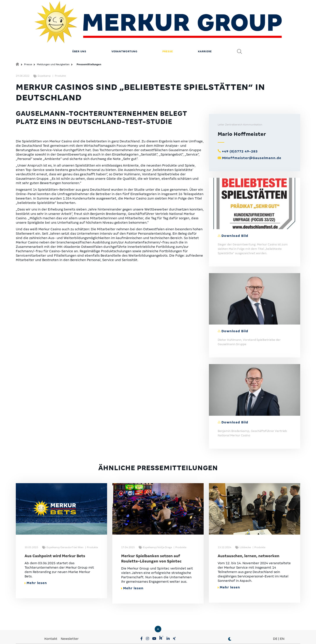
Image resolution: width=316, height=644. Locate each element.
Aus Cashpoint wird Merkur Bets (55, 534)
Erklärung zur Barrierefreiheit (204, 635)
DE (275, 617)
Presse (168, 30)
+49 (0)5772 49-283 (240, 130)
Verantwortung (124, 30)
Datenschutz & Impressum (114, 635)
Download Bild (235, 214)
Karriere (205, 30)
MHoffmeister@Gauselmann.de (252, 136)
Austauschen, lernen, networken (249, 534)
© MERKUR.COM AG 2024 (250, 635)
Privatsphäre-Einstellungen (69, 635)
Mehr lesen (36, 561)
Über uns (79, 30)
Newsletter (70, 617)
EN (282, 617)
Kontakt (51, 617)
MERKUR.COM (144, 629)
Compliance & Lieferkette (158, 635)
